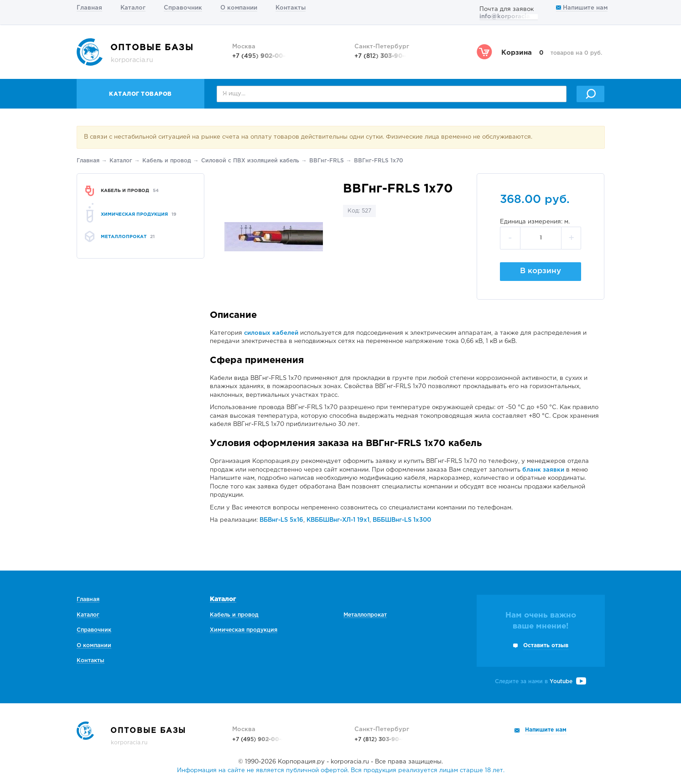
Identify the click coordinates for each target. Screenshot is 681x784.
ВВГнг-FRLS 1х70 (379, 161)
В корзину (541, 271)
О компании (239, 8)
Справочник (183, 8)
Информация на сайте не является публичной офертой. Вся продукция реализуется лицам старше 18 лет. (341, 771)
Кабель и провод (167, 161)
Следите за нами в (541, 682)
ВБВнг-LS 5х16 (281, 520)
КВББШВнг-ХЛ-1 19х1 (338, 520)
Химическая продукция (244, 630)
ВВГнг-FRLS (327, 161)
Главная (89, 8)
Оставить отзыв (546, 646)
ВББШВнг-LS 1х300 (402, 520)
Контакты (291, 8)
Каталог (133, 8)
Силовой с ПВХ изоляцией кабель (250, 161)
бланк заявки (543, 470)
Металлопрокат (365, 615)
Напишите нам (582, 8)
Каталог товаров (140, 94)
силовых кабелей (271, 333)
